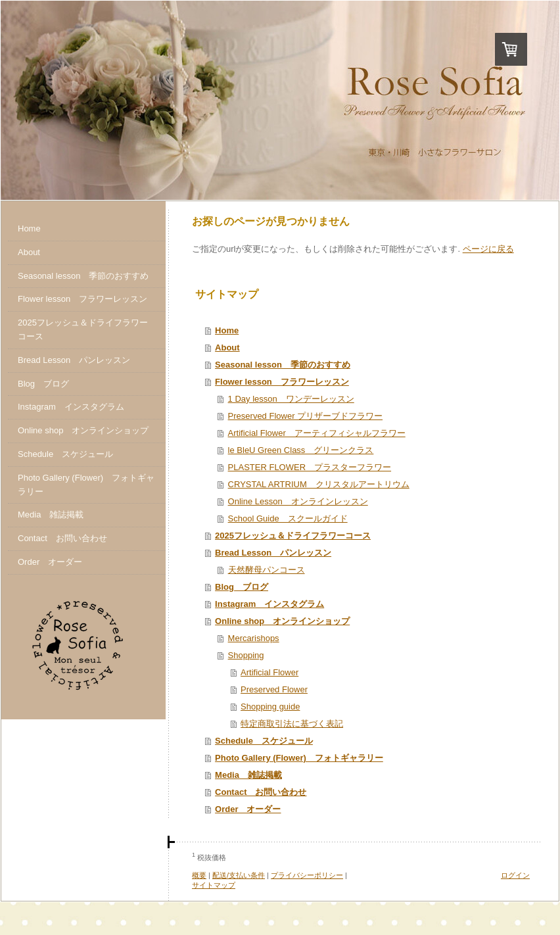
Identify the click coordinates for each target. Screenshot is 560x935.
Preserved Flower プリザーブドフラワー (305, 416)
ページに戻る (488, 249)
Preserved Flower (274, 689)
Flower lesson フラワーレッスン (282, 382)
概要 (199, 875)
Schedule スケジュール (264, 741)
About (227, 348)
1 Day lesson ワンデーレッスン (291, 399)
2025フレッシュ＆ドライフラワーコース (293, 536)
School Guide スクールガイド (288, 518)
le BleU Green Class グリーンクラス (301, 450)
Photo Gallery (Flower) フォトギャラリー (299, 758)
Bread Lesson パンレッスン (273, 553)
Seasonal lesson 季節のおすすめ (283, 365)
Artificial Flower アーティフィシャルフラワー (317, 433)
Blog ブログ (242, 587)
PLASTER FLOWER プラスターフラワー (310, 467)
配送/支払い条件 (239, 875)
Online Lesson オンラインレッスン (298, 501)
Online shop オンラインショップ (282, 621)
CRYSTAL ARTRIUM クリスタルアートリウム (319, 484)
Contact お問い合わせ (261, 792)
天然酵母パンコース (267, 570)
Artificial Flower (269, 672)
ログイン (515, 875)
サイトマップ (214, 885)
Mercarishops (254, 638)
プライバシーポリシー (307, 875)
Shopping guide (270, 707)
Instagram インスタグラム (269, 604)
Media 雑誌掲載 (248, 775)
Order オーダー (248, 809)
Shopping (246, 655)
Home (227, 330)
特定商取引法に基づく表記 (292, 724)
